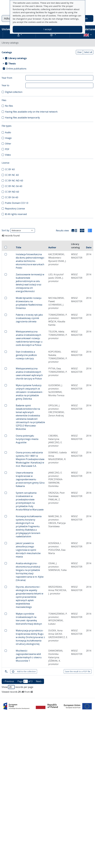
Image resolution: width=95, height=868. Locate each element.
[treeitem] (47, 58)
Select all (88, 52)
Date (89, 247)
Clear (79, 52)
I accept (48, 29)
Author (52, 247)
